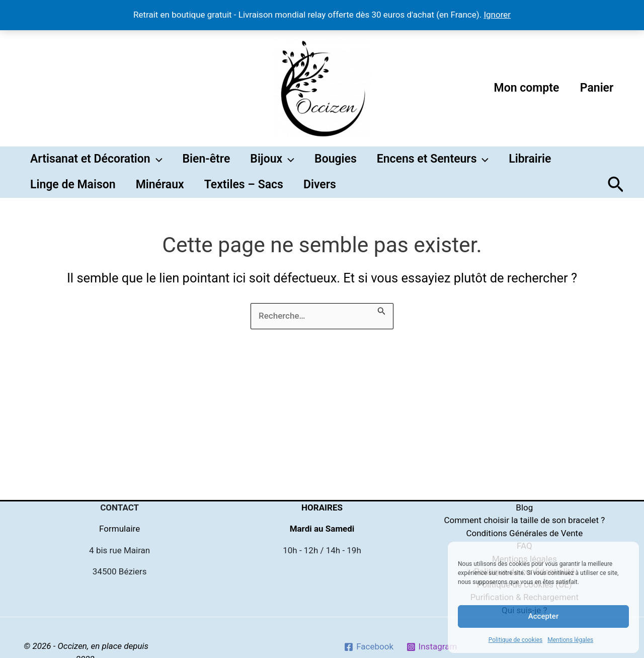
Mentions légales (570, 640)
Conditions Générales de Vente (524, 533)
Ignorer (497, 15)
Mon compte (523, 88)
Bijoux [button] (272, 163)
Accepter (543, 616)
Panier (596, 88)
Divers (320, 196)
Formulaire (119, 529)
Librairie (530, 163)
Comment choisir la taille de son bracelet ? (524, 520)
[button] (156, 163)
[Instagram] (432, 647)
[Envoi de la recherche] (382, 325)
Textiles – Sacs (244, 196)
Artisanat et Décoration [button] (96, 163)
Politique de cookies (515, 640)
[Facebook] (369, 647)
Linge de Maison (73, 196)
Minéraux (160, 196)
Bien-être (207, 163)
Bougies (336, 163)
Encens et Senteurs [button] (433, 163)
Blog (524, 507)
